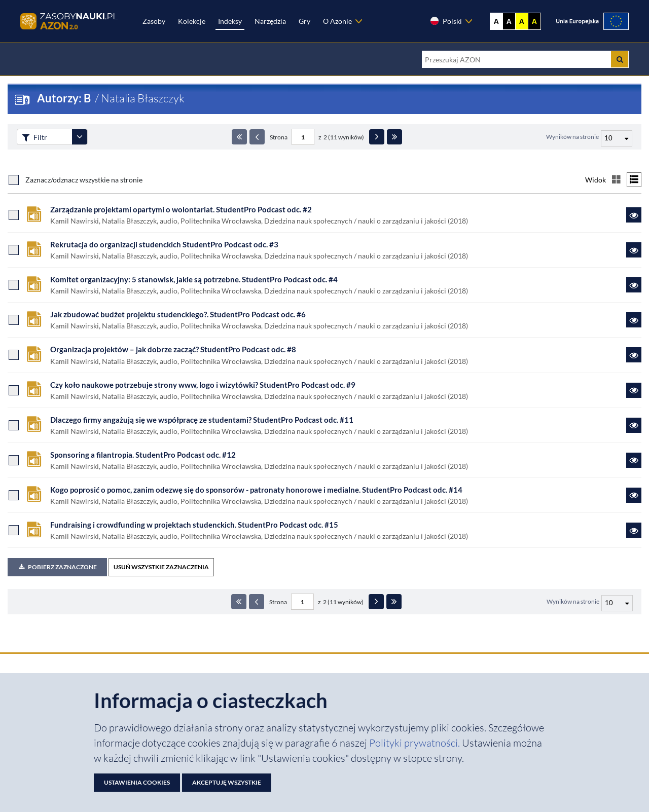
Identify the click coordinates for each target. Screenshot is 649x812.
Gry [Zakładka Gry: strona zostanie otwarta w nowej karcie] (304, 21)
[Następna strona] (377, 137)
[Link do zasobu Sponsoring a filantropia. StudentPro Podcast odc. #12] (634, 460)
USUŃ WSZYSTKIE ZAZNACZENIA (161, 567)
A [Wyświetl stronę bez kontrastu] (496, 21)
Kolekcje (192, 21)
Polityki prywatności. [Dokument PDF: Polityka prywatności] (416, 743)
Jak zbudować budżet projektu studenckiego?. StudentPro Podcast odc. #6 (178, 314)
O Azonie (337, 21)
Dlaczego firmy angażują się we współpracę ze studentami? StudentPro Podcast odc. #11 (202, 420)
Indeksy (230, 21)
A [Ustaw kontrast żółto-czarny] (522, 21)
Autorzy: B (65, 98)
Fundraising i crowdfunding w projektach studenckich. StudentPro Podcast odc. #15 (194, 525)
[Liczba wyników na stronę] (617, 603)
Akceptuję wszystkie (227, 782)
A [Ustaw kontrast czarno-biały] (509, 21)
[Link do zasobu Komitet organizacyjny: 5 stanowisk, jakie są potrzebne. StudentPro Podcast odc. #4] (634, 285)
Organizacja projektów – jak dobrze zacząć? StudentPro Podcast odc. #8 (173, 349)
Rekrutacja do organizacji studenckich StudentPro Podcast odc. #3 (164, 244)
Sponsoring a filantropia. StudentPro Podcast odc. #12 (143, 455)
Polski (446, 21)
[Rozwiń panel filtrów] (80, 137)
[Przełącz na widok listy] (634, 180)
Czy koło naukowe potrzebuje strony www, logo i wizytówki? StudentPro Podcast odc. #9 (203, 385)
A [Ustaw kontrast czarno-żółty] (534, 21)
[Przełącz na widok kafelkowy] (616, 180)
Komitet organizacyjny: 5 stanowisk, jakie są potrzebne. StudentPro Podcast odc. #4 (194, 279)
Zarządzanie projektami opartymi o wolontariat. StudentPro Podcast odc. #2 (181, 209)
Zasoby (154, 21)
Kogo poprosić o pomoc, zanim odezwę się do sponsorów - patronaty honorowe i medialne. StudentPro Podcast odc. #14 (256, 490)
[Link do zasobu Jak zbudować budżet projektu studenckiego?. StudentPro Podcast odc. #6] (634, 320)
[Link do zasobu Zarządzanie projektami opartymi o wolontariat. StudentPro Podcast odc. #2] (634, 215)
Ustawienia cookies (137, 782)
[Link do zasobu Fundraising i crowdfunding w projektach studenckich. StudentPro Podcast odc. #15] (634, 530)
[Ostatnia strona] (394, 137)
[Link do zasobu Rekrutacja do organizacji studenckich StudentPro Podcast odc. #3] (634, 250)
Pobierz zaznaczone (57, 567)
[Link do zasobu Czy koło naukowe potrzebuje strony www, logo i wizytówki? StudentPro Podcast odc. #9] (634, 390)
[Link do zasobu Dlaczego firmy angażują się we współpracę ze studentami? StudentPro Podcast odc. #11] (634, 425)
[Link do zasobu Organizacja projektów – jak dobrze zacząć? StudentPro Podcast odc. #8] (634, 355)
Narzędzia (270, 21)
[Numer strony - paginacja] (303, 137)
